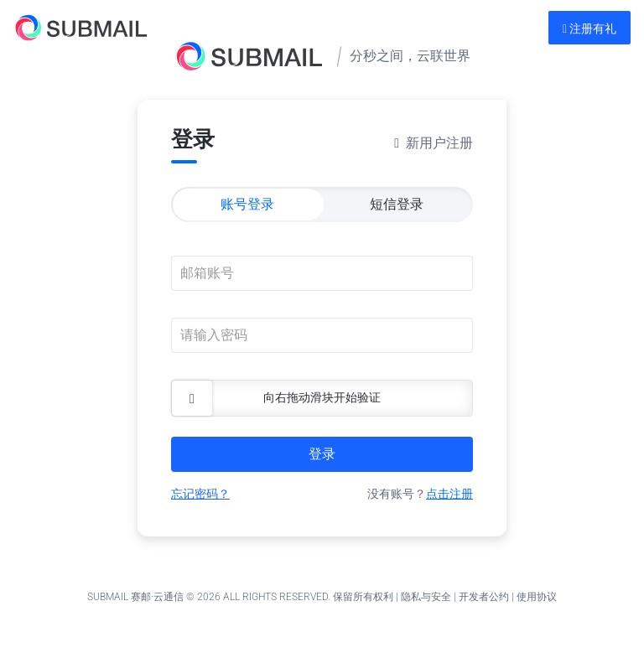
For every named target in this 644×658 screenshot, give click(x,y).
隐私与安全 (426, 597)
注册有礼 (589, 28)
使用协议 (537, 597)
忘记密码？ (200, 494)
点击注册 (449, 494)
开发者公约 (484, 597)
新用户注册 (439, 143)
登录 (322, 454)
